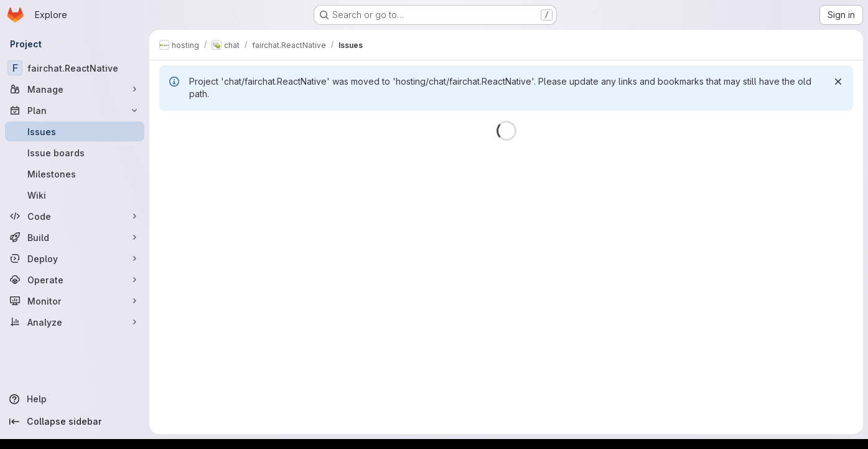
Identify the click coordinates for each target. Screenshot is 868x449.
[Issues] (75, 131)
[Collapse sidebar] (75, 422)
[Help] (75, 399)
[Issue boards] (75, 153)
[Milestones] (75, 174)
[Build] (75, 237)
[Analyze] (75, 322)
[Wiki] (75, 195)
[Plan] (75, 110)
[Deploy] (75, 258)
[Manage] (75, 89)
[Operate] (75, 280)
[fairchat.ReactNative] (75, 68)
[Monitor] (75, 301)
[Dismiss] (838, 82)
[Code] (75, 216)
